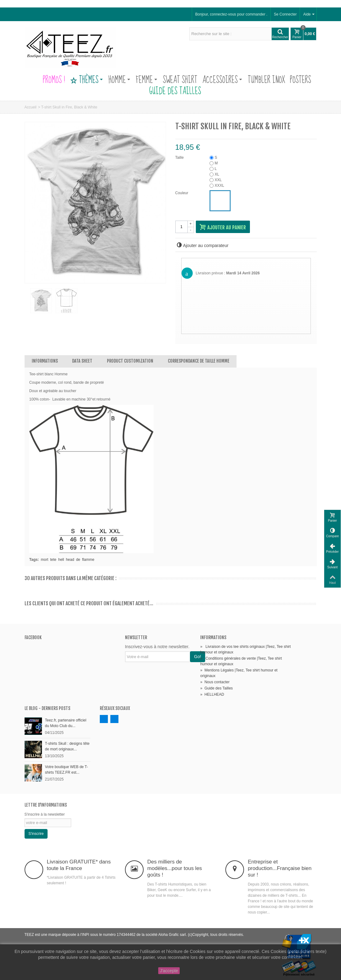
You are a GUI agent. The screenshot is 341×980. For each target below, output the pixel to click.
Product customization (130, 361)
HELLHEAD (212, 694)
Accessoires (222, 80)
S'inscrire (36, 834)
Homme (119, 80)
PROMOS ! (54, 80)
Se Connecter (285, 14)
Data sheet (82, 361)
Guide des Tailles (171, 91)
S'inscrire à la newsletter (45, 814)
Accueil (31, 107)
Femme (147, 80)
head (70, 560)
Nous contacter (215, 682)
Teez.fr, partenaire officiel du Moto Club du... (66, 723)
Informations (45, 361)
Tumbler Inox (266, 80)
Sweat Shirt (180, 80)
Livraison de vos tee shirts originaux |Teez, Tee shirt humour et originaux (245, 649)
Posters (301, 80)
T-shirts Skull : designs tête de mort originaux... (67, 746)
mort (44, 560)
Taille (180, 158)
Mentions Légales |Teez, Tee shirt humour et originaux (239, 673)
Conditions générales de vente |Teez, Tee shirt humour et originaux (241, 661)
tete (53, 560)
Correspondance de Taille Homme (199, 361)
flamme (88, 560)
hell (61, 560)
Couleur (182, 193)
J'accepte (169, 971)
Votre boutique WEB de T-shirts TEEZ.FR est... (67, 770)
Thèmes (86, 80)
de (78, 560)
